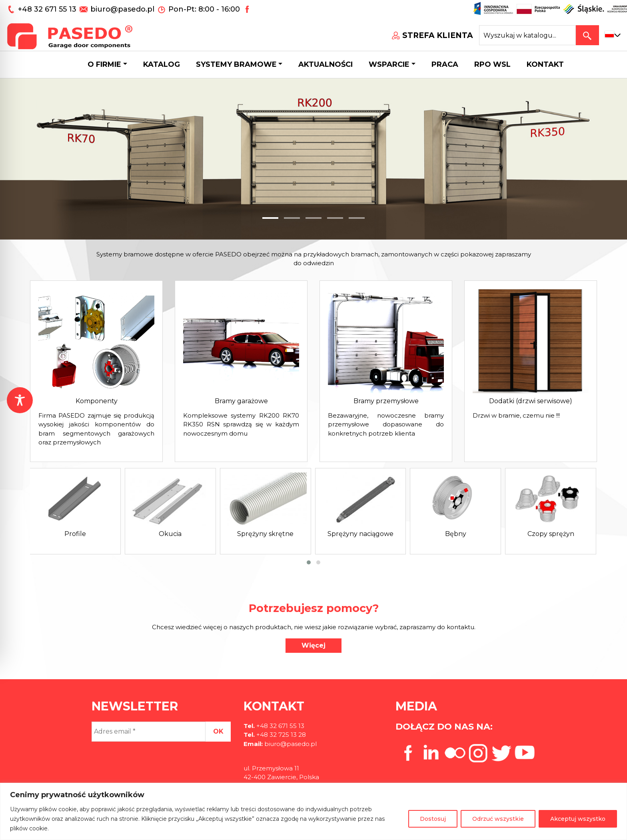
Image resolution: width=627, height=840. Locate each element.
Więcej (313, 645)
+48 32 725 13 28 (280, 735)
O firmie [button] (104, 64)
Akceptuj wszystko (578, 819)
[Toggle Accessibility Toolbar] (20, 400)
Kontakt (545, 64)
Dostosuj (433, 819)
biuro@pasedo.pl (122, 9)
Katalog (162, 64)
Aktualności (325, 64)
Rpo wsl (492, 64)
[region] (313, 811)
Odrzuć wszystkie (498, 819)
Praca (445, 64)
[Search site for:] (527, 35)
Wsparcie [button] (389, 64)
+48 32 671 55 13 (48, 9)
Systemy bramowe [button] (236, 64)
